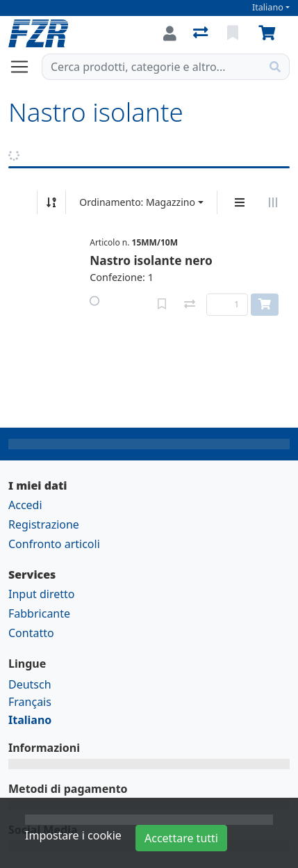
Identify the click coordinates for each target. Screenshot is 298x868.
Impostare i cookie (73, 835)
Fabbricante (39, 613)
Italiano (268, 7)
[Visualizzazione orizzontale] (273, 202)
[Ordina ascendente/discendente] (51, 202)
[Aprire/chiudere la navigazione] (25, 67)
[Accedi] (170, 33)
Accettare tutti (181, 838)
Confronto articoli (54, 544)
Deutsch (30, 684)
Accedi (25, 505)
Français (30, 702)
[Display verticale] (240, 202)
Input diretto (42, 594)
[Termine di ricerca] (152, 67)
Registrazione (44, 524)
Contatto (31, 633)
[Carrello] (270, 33)
